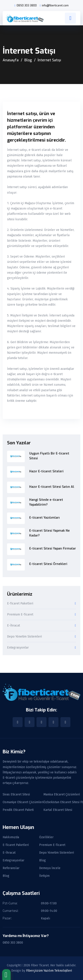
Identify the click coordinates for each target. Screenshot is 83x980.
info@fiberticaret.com (55, 6)
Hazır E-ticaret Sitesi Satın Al (52, 487)
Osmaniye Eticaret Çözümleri (23, 802)
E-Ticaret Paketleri (20, 604)
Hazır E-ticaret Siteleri (46, 471)
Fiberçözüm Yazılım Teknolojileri (49, 971)
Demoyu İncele (50, 868)
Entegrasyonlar (18, 648)
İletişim (44, 876)
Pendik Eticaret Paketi (18, 810)
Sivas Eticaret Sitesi (16, 795)
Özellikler (46, 837)
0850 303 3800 (27, 6)
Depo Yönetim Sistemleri (24, 637)
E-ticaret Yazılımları (44, 518)
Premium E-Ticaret (20, 615)
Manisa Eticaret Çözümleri (62, 795)
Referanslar (11, 868)
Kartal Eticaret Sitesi (58, 810)
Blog (28, 60)
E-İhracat (14, 626)
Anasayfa (11, 60)
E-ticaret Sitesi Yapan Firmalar (53, 549)
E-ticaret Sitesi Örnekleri (48, 564)
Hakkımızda (11, 837)
